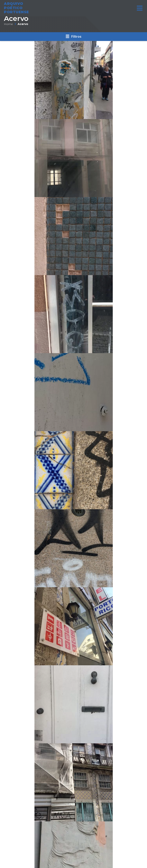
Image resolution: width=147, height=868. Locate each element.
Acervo (16, 18)
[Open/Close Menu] (140, 7)
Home (8, 24)
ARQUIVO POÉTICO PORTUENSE (16, 7)
